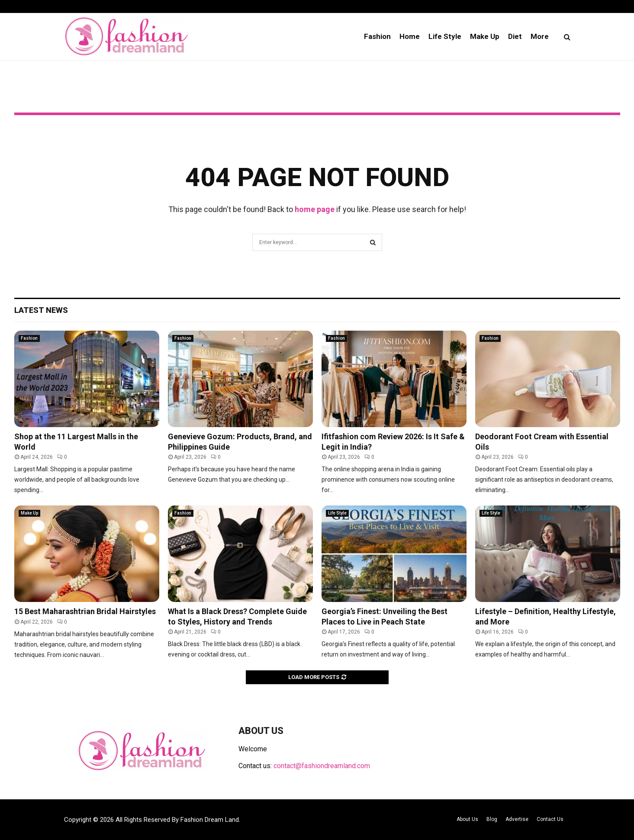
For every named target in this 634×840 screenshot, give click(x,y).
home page (315, 209)
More (540, 36)
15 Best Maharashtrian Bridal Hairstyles (85, 611)
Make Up (485, 36)
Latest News (41, 310)
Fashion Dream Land (210, 820)
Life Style (445, 36)
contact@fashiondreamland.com (322, 766)
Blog (492, 819)
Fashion (377, 36)
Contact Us (550, 819)
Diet (515, 36)
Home (410, 36)
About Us (467, 819)
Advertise (517, 819)
